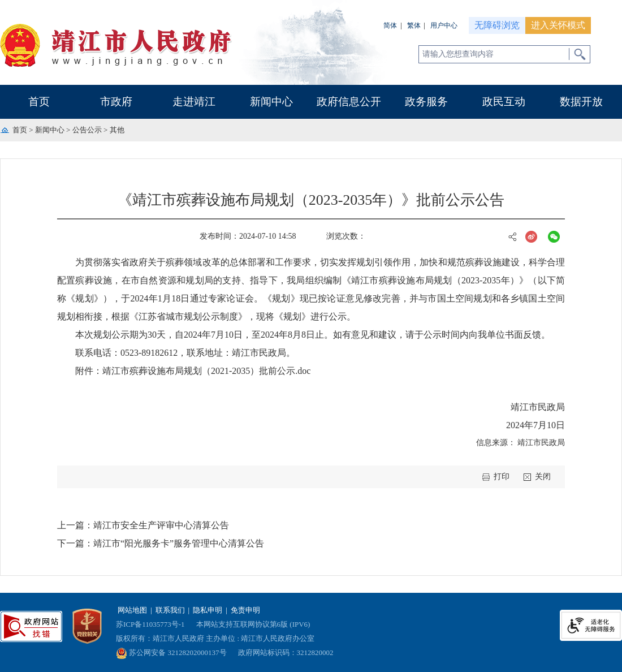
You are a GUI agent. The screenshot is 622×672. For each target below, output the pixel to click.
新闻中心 (271, 102)
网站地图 (132, 610)
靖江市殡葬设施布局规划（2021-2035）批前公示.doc (206, 371)
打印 (502, 477)
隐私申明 (208, 610)
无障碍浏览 (497, 25)
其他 (117, 130)
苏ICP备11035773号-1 (150, 624)
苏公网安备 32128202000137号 (171, 652)
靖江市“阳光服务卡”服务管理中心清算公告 (179, 543)
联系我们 (170, 610)
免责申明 (245, 610)
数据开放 (581, 102)
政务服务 (426, 102)
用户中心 (444, 25)
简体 (390, 25)
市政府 (116, 102)
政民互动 (504, 102)
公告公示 (87, 130)
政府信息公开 (349, 102)
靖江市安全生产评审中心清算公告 (161, 525)
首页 (39, 102)
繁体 (414, 25)
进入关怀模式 (558, 25)
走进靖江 (194, 102)
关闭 (543, 477)
